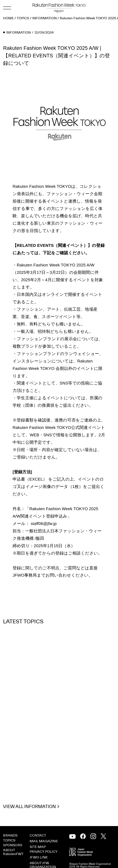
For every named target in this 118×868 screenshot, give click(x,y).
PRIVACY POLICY (44, 852)
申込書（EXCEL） (30, 479)
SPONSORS (13, 845)
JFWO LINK (39, 857)
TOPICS (9, 840)
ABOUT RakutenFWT (13, 852)
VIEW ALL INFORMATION (29, 807)
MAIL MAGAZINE (44, 841)
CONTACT (38, 835)
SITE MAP (38, 847)
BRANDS (10, 835)
